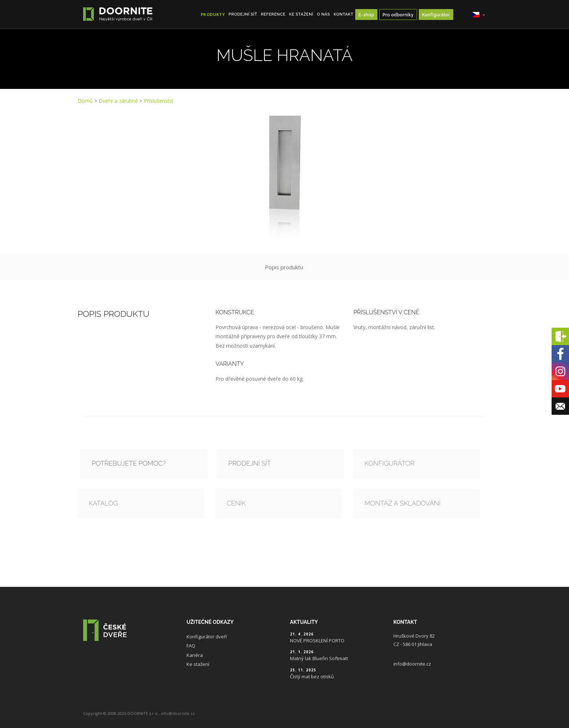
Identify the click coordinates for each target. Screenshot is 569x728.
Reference (273, 14)
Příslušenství (158, 101)
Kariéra (195, 655)
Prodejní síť (243, 14)
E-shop (366, 15)
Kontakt (343, 14)
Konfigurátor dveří (207, 637)
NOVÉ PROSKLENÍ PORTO (317, 641)
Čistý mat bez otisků (312, 676)
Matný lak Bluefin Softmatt (319, 658)
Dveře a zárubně (118, 101)
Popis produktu (284, 267)
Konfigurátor (436, 15)
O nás (323, 14)
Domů (85, 101)
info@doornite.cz (412, 664)
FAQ (191, 646)
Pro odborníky (398, 15)
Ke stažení (301, 14)
